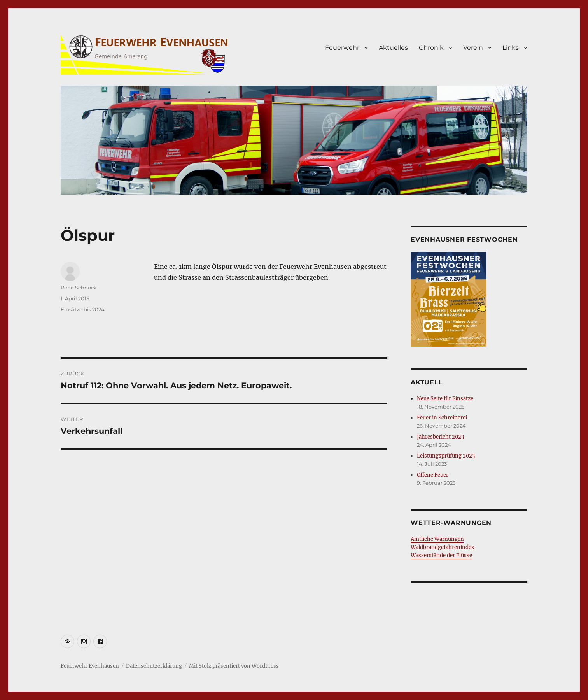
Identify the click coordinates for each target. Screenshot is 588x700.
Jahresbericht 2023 (440, 437)
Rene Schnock (79, 288)
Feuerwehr (342, 48)
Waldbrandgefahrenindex (443, 547)
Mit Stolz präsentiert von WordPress (234, 666)
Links (511, 48)
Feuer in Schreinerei (442, 418)
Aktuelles (393, 48)
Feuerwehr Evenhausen (90, 666)
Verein (473, 48)
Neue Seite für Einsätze (445, 399)
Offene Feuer (433, 475)
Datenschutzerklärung (154, 666)
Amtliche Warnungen (437, 539)
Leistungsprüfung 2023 (446, 456)
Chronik (431, 48)
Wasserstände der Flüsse (441, 555)
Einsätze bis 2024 (83, 309)
